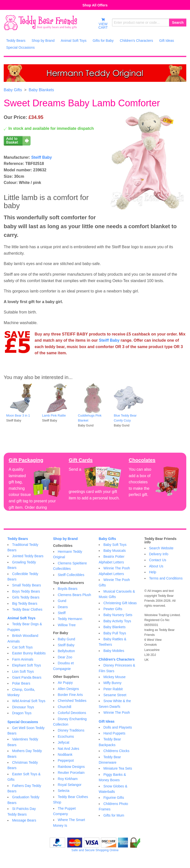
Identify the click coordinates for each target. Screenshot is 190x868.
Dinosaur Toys (23, 707)
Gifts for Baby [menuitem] (103, 41)
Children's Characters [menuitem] (136, 41)
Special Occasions (23, 722)
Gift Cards (81, 460)
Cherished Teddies (72, 701)
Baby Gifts (13, 90)
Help (153, 572)
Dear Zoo (65, 657)
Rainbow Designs (71, 767)
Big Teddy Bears (25, 603)
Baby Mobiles (114, 651)
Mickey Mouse (114, 677)
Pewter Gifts (113, 609)
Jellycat (64, 742)
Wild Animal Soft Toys (29, 701)
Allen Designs (69, 689)
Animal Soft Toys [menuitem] (73, 41)
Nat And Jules (69, 749)
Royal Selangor (70, 785)
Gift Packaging (26, 460)
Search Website (161, 548)
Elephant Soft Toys (26, 665)
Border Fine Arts (70, 695)
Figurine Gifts (114, 798)
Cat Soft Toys (22, 647)
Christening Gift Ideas (120, 603)
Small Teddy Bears (26, 585)
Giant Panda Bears (27, 677)
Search (178, 22)
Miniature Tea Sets (118, 768)
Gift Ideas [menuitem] (166, 41)
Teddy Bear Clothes (27, 609)
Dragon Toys (22, 713)
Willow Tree (67, 625)
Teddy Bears (18, 539)
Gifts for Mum (114, 815)
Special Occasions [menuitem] (20, 47)
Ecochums (66, 736)
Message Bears (24, 820)
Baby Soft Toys (115, 545)
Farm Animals (23, 659)
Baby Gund (67, 639)
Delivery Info (159, 554)
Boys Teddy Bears (26, 591)
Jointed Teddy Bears (28, 556)
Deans (63, 607)
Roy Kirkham (68, 779)
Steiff (62, 613)
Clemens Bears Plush (75, 595)
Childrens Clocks (116, 751)
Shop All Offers (95, 5)
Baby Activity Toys (117, 621)
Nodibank (65, 755)
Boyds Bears (68, 589)
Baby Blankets (41, 90)
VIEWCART (103, 23)
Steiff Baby (42, 157)
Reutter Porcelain (71, 773)
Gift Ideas (107, 721)
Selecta (64, 791)
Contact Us (158, 560)
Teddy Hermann (70, 619)
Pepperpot (66, 760)
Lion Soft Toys (23, 671)
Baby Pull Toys (115, 633)
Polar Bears (21, 683)
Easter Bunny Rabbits (29, 653)
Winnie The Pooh (117, 712)
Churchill (65, 707)
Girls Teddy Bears (26, 597)
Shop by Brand (66, 539)
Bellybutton (66, 651)
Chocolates (142, 460)
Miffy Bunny (112, 683)
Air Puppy (65, 683)
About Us (156, 566)
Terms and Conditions (166, 578)
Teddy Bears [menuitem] (16, 41)
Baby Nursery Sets (118, 615)
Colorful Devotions (72, 713)
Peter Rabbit (113, 689)
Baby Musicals (115, 551)
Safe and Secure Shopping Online (95, 850)
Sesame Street (115, 695)
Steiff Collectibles (71, 575)
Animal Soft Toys (21, 618)
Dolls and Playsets (118, 727)
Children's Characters (117, 659)
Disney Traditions (71, 730)
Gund (62, 601)
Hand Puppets (114, 733)
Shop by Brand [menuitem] (43, 41)
